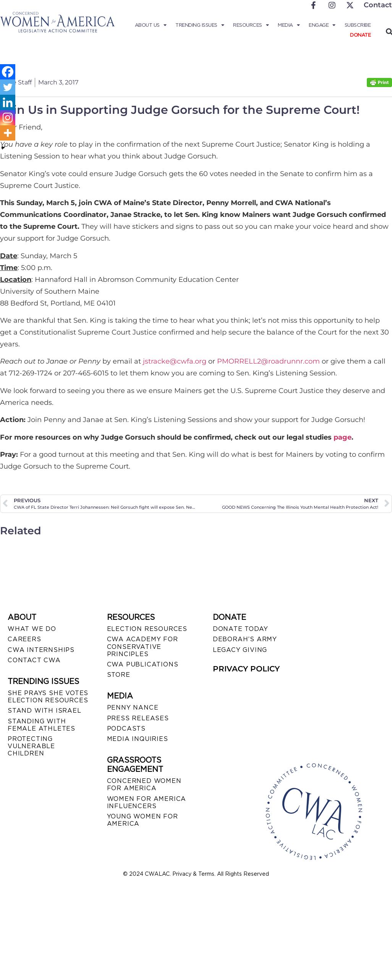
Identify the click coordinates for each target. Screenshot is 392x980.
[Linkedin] (8, 102)
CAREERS (24, 639)
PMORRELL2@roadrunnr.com (268, 361)
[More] (8, 133)
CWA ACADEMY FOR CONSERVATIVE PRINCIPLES (143, 646)
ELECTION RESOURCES (147, 629)
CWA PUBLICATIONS (143, 664)
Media (289, 25)
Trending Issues (200, 25)
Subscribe (358, 25)
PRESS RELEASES (138, 718)
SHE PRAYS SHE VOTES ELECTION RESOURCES (48, 697)
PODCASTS (126, 729)
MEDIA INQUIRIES (138, 739)
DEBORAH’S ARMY (245, 639)
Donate (360, 35)
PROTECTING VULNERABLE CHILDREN (31, 746)
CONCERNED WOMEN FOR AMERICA (144, 784)
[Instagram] (8, 118)
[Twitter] (8, 87)
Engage (322, 25)
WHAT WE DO (32, 629)
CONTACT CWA (34, 660)
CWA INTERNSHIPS (41, 650)
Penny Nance (133, 708)
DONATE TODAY (241, 629)
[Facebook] (8, 72)
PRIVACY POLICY (246, 669)
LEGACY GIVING (240, 650)
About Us (151, 25)
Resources (251, 25)
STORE (119, 675)
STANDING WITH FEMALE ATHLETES (41, 725)
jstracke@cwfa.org (175, 361)
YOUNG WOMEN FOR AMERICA (143, 820)
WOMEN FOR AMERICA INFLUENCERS (147, 802)
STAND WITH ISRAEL (45, 711)
